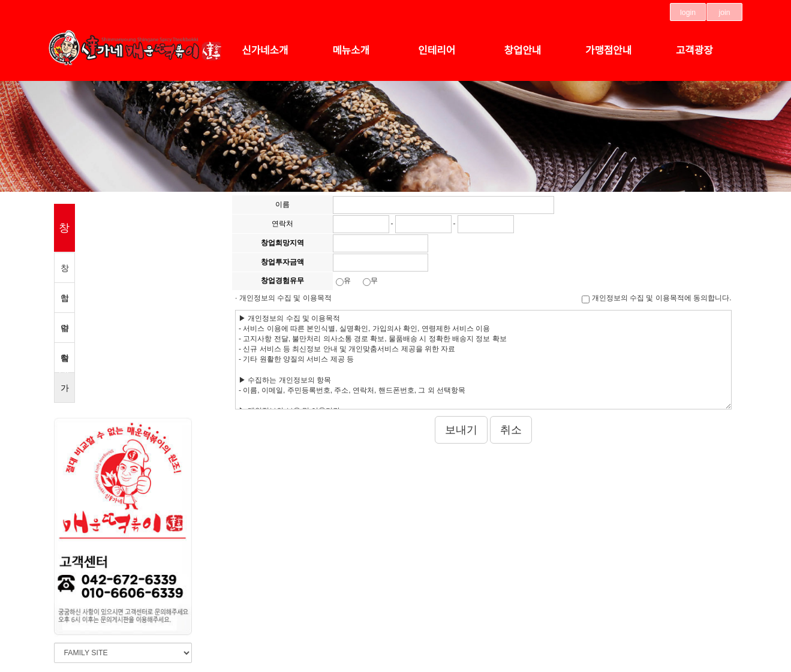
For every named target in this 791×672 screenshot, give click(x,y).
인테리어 (437, 51)
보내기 (461, 430)
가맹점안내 (608, 51)
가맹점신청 (65, 393)
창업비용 (65, 363)
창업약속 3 (65, 273)
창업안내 (523, 51)
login (688, 13)
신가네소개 (265, 51)
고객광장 (694, 51)
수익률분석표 (65, 333)
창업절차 (65, 303)
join (725, 13)
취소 (511, 430)
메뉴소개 (351, 51)
